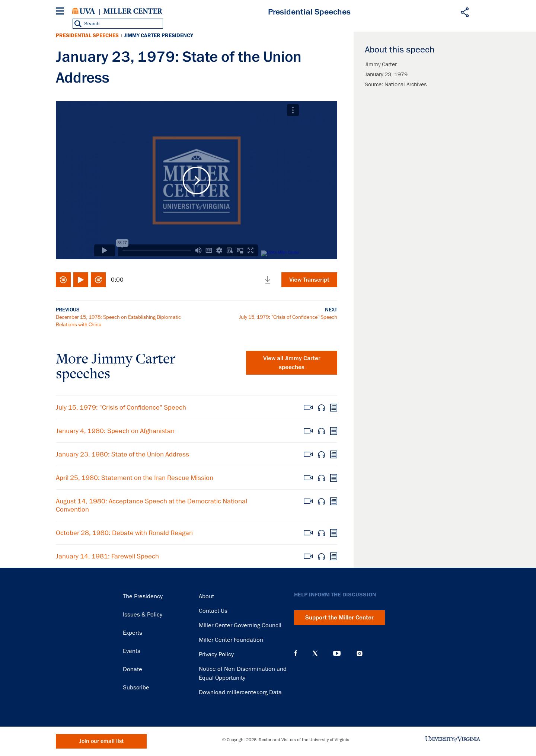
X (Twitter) (315, 653)
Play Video (197, 180)
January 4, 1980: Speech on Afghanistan (115, 431)
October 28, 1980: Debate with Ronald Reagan (124, 533)
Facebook (296, 653)
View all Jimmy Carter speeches (292, 363)
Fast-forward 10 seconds (98, 280)
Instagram (360, 654)
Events (132, 651)
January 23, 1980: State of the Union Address (122, 454)
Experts (133, 633)
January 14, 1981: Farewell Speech (107, 556)
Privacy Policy (216, 654)
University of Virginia (84, 11)
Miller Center (133, 11)
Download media (268, 280)
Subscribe (136, 688)
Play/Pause (81, 280)
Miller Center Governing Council (240, 625)
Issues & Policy (143, 615)
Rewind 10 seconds (63, 280)
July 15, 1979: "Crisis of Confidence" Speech (288, 317)
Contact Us (213, 611)
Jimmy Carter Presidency (159, 36)
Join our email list (101, 741)
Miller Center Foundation (231, 640)
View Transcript (309, 280)
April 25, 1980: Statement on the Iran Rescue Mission (135, 478)
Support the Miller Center (339, 618)
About (206, 596)
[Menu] (61, 12)
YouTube (337, 653)
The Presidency (143, 596)
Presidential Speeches (87, 36)
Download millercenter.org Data (240, 692)
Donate (133, 669)
